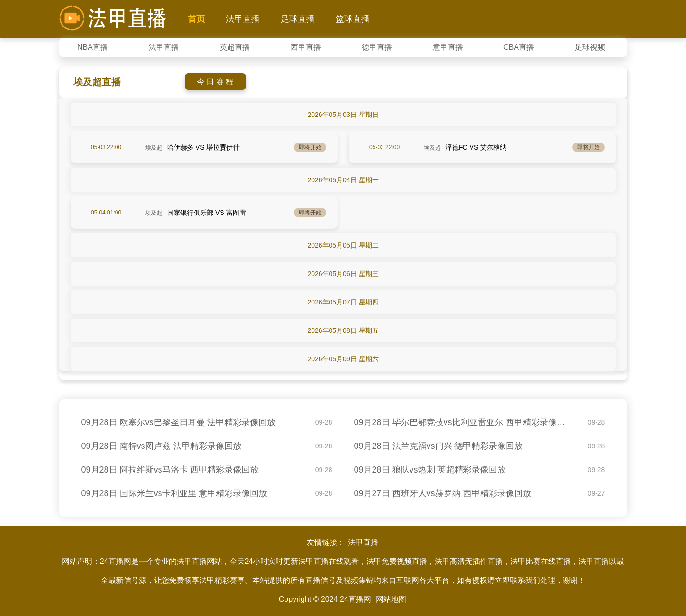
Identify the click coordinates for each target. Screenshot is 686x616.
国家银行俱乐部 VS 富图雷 (206, 213)
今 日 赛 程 (215, 82)
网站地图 (391, 599)
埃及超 (154, 148)
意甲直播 (448, 47)
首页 (196, 19)
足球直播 (298, 19)
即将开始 (310, 147)
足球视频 (590, 47)
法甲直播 (243, 19)
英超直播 (235, 47)
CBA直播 (519, 47)
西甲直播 (306, 47)
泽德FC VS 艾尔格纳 (476, 147)
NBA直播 (93, 47)
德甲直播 (377, 47)
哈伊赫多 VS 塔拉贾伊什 (203, 147)
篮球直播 (353, 19)
